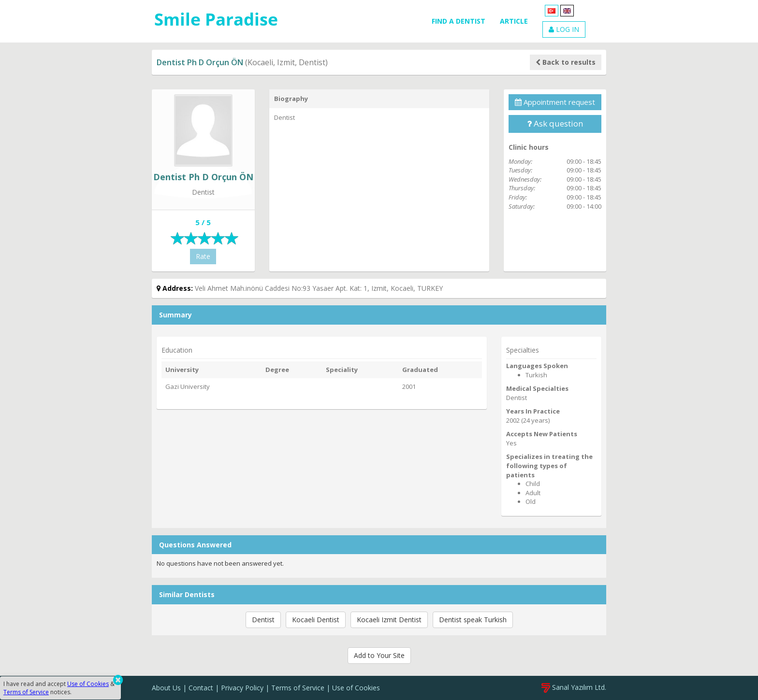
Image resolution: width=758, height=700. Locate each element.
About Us (166, 688)
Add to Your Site (379, 655)
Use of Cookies (356, 688)
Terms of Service (298, 688)
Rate (203, 256)
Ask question (555, 123)
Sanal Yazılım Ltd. (574, 687)
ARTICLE (514, 21)
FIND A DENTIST (459, 21)
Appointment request (555, 102)
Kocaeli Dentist (316, 620)
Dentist (263, 620)
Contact (201, 688)
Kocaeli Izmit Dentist (389, 620)
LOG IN (564, 29)
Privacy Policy (242, 688)
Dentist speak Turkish (473, 620)
